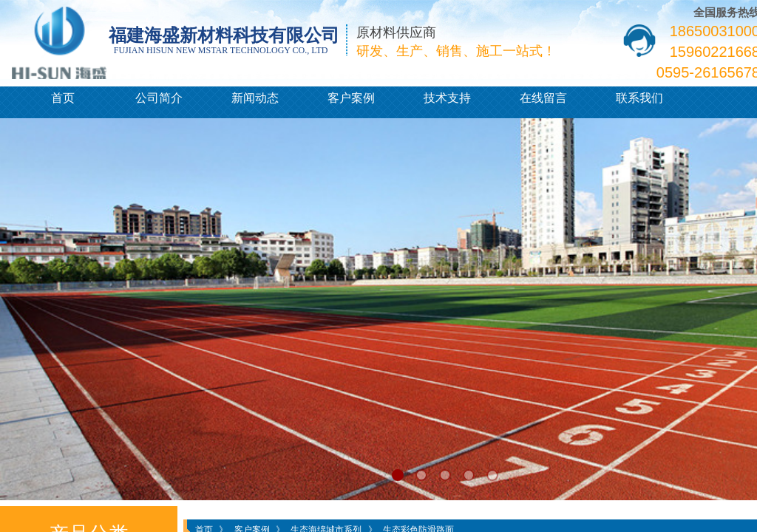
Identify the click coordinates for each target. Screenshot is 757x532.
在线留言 (543, 98)
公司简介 (159, 98)
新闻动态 (255, 98)
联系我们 (639, 98)
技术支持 (447, 98)
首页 (63, 98)
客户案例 (351, 98)
